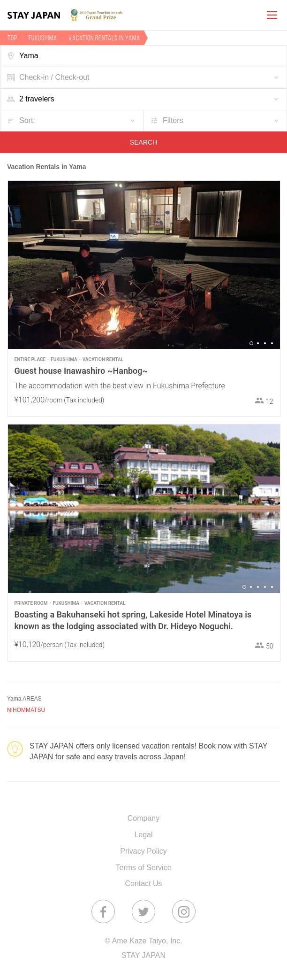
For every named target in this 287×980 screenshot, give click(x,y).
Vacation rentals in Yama (104, 38)
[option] (144, 265)
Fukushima (43, 38)
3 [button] (265, 343)
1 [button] (251, 343)
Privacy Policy (143, 851)
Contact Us (143, 884)
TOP (12, 38)
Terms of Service (143, 868)
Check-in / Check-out (54, 77)
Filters (173, 120)
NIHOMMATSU (26, 710)
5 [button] (272, 587)
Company (143, 818)
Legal (143, 835)
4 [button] (272, 343)
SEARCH (143, 142)
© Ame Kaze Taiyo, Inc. (143, 941)
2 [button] (258, 343)
